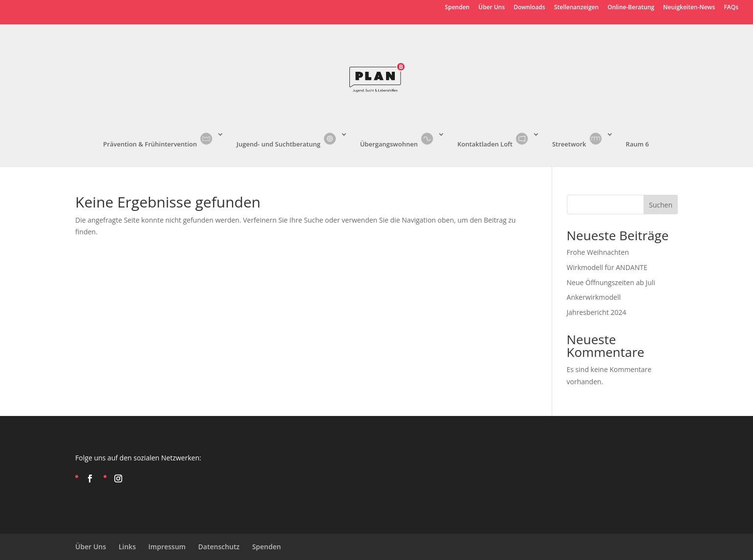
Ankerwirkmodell (594, 297)
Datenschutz (219, 547)
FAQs (731, 8)
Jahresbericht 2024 (597, 312)
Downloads (529, 8)
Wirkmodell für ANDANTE (607, 267)
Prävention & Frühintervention (159, 140)
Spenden (457, 8)
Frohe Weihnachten (598, 252)
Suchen (661, 205)
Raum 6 (637, 145)
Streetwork (578, 140)
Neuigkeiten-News (689, 8)
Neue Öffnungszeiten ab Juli (611, 282)
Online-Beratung (631, 8)
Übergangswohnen (398, 140)
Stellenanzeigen (576, 8)
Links (127, 547)
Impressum (167, 547)
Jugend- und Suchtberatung (287, 140)
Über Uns (492, 8)
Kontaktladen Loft (494, 140)
